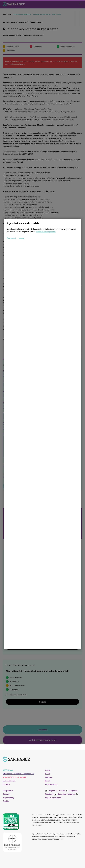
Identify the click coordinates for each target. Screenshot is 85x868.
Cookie (6, 801)
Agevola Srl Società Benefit (14, 777)
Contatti (6, 784)
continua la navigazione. (46, 248)
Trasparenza (8, 790)
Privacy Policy (8, 798)
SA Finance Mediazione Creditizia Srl (18, 774)
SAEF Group (8, 770)
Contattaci (15, 255)
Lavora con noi (9, 781)
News (48, 774)
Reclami (6, 794)
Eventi (48, 781)
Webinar (49, 777)
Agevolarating (51, 784)
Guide (48, 770)
